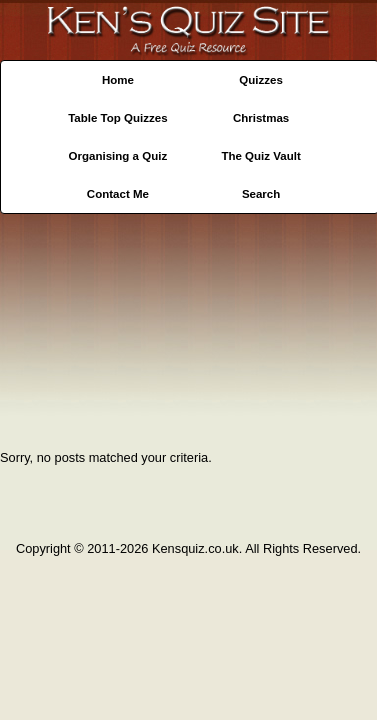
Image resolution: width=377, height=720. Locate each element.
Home (118, 80)
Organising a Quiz (118, 156)
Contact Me (118, 194)
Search (261, 194)
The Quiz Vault (260, 156)
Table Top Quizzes (117, 118)
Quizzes (261, 80)
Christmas (261, 118)
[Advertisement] (187, 325)
